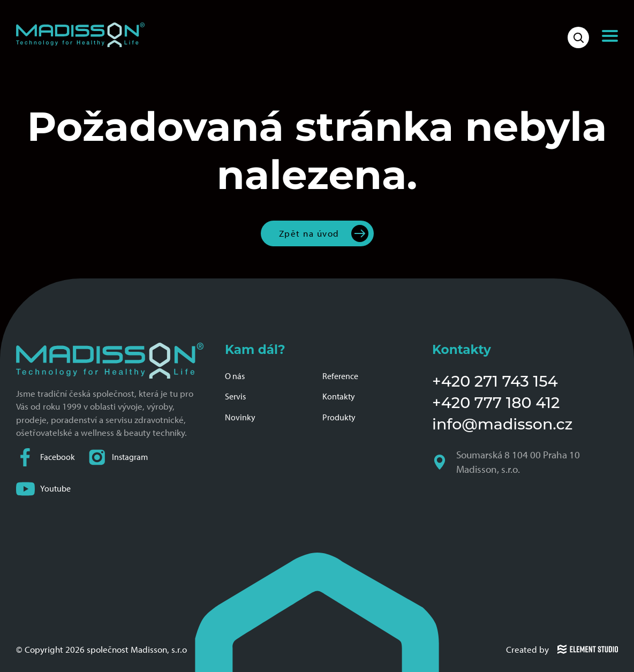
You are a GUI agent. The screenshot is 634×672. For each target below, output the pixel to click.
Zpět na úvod (309, 233)
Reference (340, 376)
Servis (235, 397)
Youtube (43, 489)
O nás (235, 376)
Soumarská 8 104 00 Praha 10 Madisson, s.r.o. (507, 462)
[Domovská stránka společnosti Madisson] (80, 35)
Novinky (240, 417)
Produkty (339, 417)
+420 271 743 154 (495, 381)
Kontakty (339, 397)
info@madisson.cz (502, 424)
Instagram (118, 458)
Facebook (46, 458)
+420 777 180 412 (496, 402)
